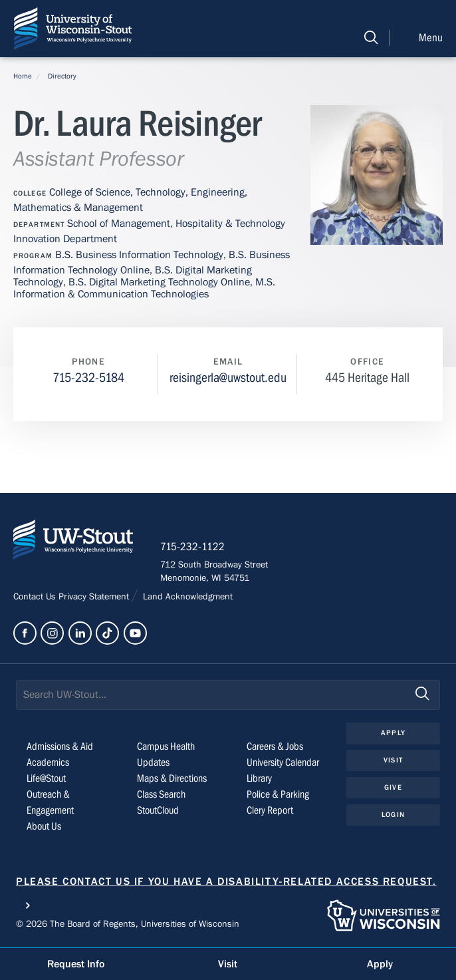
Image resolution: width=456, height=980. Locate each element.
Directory (62, 76)
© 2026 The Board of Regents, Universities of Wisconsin (128, 924)
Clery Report (270, 810)
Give (393, 787)
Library (259, 778)
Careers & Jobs (275, 746)
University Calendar (283, 762)
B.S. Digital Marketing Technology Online (159, 282)
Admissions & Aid (60, 746)
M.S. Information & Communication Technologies (144, 288)
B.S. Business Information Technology (139, 255)
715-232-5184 (88, 378)
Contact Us (36, 597)
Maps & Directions (172, 778)
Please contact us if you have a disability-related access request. (226, 882)
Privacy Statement (95, 597)
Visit (393, 760)
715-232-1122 (192, 547)
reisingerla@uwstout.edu (228, 378)
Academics (48, 762)
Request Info (76, 964)
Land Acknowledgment (186, 597)
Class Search (161, 794)
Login (393, 815)
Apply (393, 733)
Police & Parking (278, 794)
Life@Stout (46, 778)
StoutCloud (158, 810)
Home (23, 76)
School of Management (119, 224)
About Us (44, 826)
